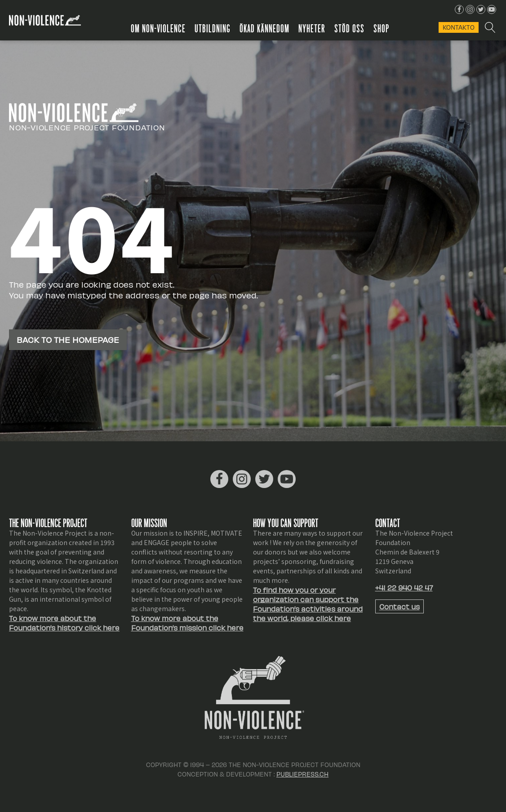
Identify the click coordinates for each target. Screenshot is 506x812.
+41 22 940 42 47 (404, 588)
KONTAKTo (459, 27)
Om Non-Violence (158, 28)
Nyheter (312, 28)
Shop (381, 28)
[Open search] (490, 27)
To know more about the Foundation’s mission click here (187, 623)
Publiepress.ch (302, 774)
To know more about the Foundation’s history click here (64, 623)
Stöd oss (349, 28)
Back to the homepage (68, 339)
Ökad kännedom (264, 28)
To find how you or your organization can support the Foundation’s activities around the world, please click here (308, 604)
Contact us (399, 606)
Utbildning (213, 28)
